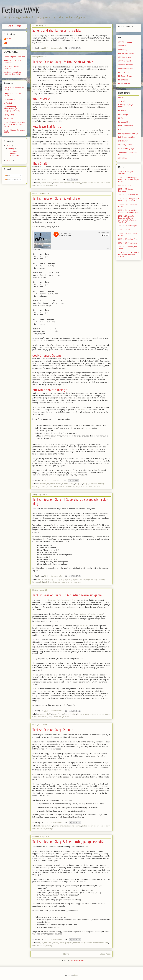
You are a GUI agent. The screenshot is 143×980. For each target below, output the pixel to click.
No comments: (57, 48)
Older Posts (105, 954)
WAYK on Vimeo (124, 57)
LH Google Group (125, 76)
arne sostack (43, 714)
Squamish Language (126, 148)
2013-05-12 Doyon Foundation (125, 190)
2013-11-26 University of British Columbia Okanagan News (129, 179)
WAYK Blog (123, 50)
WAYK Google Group (126, 53)
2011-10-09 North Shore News (128, 234)
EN (39, 183)
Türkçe (18, 26)
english (44, 943)
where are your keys (45, 185)
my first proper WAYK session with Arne (60, 600)
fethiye (50, 183)
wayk (34, 185)
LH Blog (121, 118)
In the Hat (122, 111)
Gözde (9, 39)
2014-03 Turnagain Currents (125, 173)
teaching (78, 183)
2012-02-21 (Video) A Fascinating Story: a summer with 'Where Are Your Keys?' (128, 219)
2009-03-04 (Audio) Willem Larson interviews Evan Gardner (128, 254)
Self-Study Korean (125, 145)
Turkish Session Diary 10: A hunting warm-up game (67, 595)
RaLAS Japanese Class (127, 137)
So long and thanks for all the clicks (57, 31)
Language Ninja (124, 122)
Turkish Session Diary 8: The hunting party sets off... (68, 842)
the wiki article (46, 71)
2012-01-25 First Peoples (128, 226)
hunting (71, 484)
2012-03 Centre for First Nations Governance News (129, 211)
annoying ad (41, 649)
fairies (44, 183)
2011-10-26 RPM (125, 230)
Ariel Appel (122, 97)
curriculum (42, 484)
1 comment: (55, 179)
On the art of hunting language (91, 614)
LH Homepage (124, 72)
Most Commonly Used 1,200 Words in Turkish (13, 73)
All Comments (12, 179)
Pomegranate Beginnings (128, 133)
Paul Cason (123, 130)
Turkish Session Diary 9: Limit (53, 730)
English (11, 26)
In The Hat (8, 103)
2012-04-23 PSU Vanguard (128, 195)
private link (84, 626)
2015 (9, 145)
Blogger (76, 975)
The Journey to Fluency (13, 99)
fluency (56, 183)
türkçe (85, 183)
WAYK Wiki (122, 46)
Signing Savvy (9, 115)
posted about (56, 203)
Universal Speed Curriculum (14, 57)
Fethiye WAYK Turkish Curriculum (12, 62)
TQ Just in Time (81, 409)
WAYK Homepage (125, 42)
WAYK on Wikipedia (126, 65)
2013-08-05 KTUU (125, 185)
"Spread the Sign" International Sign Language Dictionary (12, 109)
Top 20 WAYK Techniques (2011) (14, 89)
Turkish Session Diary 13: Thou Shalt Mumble (63, 62)
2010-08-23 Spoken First (128, 239)
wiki (55, 185)
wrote (39, 375)
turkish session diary (102, 183)
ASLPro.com (9, 118)
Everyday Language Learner (126, 106)
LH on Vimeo (123, 80)
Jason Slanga (123, 114)
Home (66, 954)
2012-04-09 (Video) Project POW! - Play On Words (129, 200)
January (11, 148)
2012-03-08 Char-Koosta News (128, 205)
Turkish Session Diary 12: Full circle (56, 199)
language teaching (67, 183)
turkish (91, 183)
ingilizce (69, 943)
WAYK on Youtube (125, 61)
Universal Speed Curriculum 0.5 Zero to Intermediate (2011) (14, 124)
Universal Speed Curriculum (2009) (14, 131)
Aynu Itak (122, 101)
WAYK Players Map (126, 68)
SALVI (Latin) (123, 141)
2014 (9, 160)
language (79, 484)
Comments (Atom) (77, 960)
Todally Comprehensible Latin (128, 153)
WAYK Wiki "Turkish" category (12, 67)
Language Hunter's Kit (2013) (12, 94)
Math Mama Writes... (126, 126)
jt (7, 43)
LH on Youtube (124, 84)
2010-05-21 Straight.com (128, 243)
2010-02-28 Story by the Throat (128, 248)
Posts (8, 175)
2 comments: (56, 480)
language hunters (90, 484)
